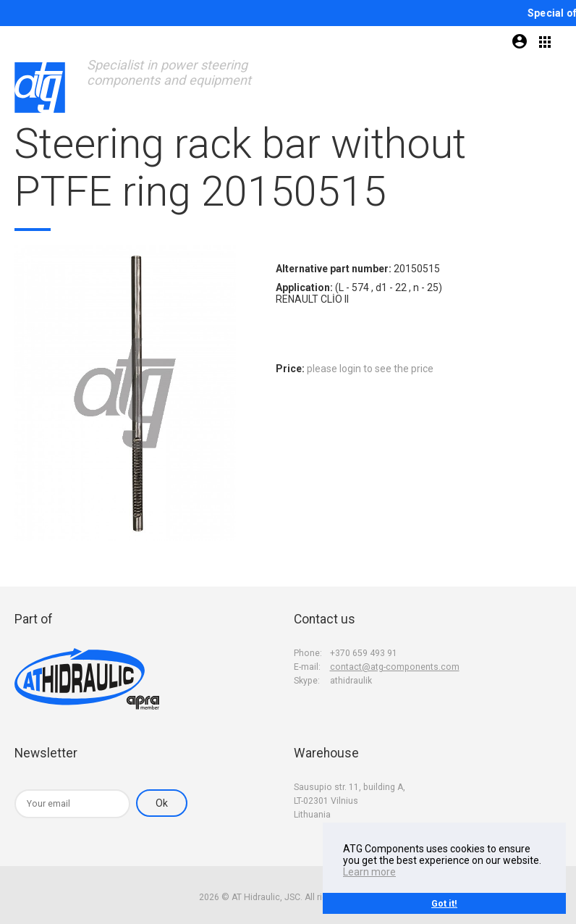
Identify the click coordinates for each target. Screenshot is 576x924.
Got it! (444, 903)
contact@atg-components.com (395, 667)
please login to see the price (370, 369)
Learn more (369, 872)
